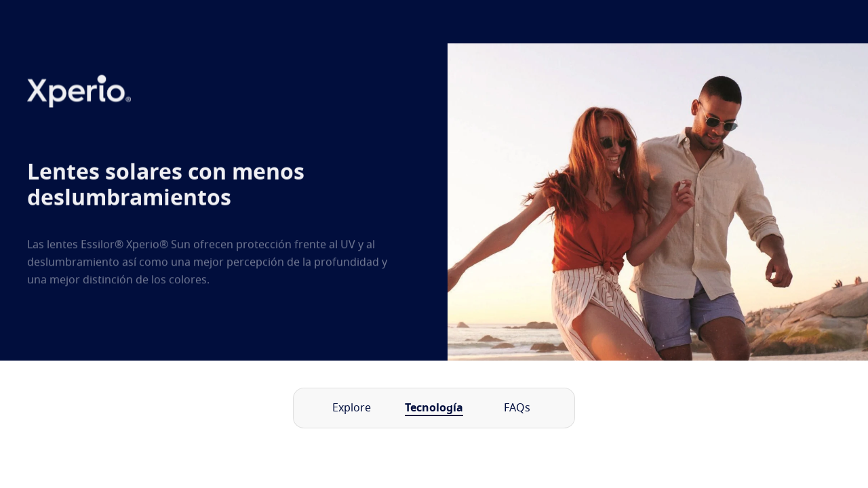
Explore (352, 408)
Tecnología (434, 408)
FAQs (517, 408)
